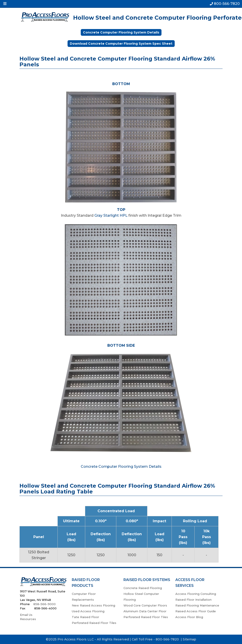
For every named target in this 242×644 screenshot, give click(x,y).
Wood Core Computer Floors (145, 605)
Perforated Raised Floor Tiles (94, 623)
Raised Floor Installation (193, 600)
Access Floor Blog (189, 617)
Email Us (26, 615)
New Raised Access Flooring (93, 605)
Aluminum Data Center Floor (145, 611)
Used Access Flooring (88, 611)
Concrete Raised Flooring (143, 588)
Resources (28, 619)
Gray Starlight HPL (111, 215)
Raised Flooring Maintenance (197, 605)
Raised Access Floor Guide (196, 611)
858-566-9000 (45, 604)
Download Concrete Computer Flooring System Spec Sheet (121, 44)
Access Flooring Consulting (196, 594)
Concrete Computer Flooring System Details (121, 32)
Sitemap (189, 639)
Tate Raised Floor (85, 617)
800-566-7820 (225, 4)
